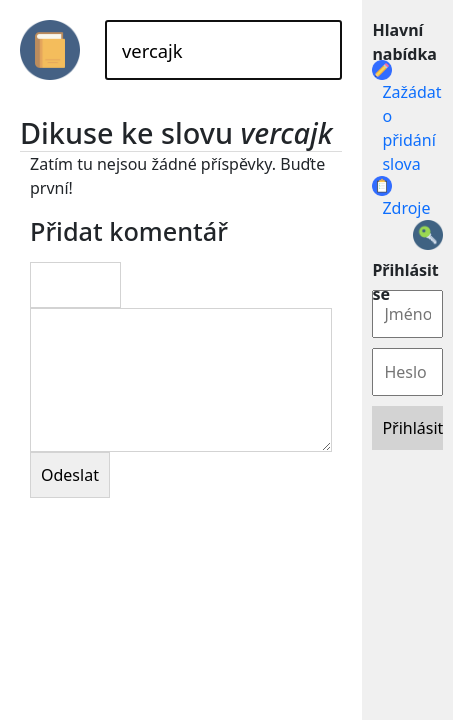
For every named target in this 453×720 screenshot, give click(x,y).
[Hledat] (223, 50)
